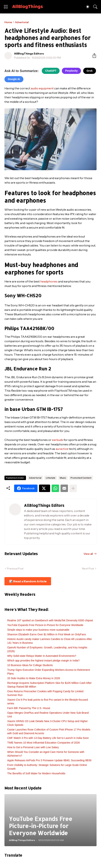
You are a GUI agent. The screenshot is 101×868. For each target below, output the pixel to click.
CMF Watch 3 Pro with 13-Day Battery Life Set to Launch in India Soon (48, 738)
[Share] (93, 56)
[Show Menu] (6, 7)
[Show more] (73, 488)
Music (63, 478)
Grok (90, 71)
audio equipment (42, 88)
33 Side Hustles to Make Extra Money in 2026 (34, 678)
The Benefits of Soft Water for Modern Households (36, 773)
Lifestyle (51, 478)
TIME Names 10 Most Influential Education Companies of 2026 (44, 743)
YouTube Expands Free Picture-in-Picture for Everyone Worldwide (45, 625)
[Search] (95, 7)
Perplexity (71, 71)
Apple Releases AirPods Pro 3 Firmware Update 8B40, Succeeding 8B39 (49, 760)
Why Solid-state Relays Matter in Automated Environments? (42, 656)
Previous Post (15, 569)
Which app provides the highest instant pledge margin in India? (43, 661)
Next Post (88, 569)
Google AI (14, 79)
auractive (62, 449)
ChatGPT (51, 71)
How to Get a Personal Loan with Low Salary (33, 747)
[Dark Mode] (88, 7)
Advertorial (22, 22)
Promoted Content (81, 478)
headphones (49, 281)
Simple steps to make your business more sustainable (38, 630)
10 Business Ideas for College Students (30, 665)
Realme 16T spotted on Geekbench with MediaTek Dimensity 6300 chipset (50, 620)
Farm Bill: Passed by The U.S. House (29, 708)
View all (88, 554)
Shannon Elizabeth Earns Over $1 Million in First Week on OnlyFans (47, 634)
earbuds (58, 440)
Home (8, 22)
